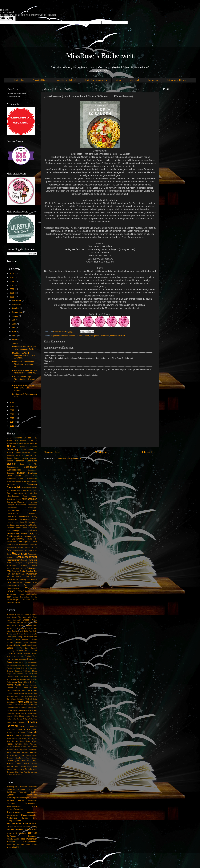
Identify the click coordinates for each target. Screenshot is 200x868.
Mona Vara (11, 723)
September (17, 312)
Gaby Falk (20, 668)
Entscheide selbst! (15, 479)
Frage (24, 481)
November (17, 304)
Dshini (26, 476)
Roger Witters (32, 741)
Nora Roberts (24, 729)
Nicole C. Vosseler (29, 727)
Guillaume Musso (30, 671)
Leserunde (11, 516)
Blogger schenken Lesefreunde (22, 461)
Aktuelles (23, 447)
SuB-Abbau (32, 568)
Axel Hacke (24, 631)
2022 (12, 289)
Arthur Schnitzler (13, 631)
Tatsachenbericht (13, 839)
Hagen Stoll (11, 674)
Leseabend (33, 505)
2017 (12, 410)
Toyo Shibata (20, 766)
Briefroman (20, 789)
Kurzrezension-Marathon (15, 502)
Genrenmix (11, 803)
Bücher (21, 473)
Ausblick (34, 447)
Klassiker (25, 818)
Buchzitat (10, 473)
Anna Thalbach (18, 625)
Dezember (17, 300)
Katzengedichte (12, 815)
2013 (12, 426)
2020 (12, 297)
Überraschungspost (14, 603)
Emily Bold (23, 659)
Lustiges (10, 827)
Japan (25, 496)
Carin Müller (27, 637)
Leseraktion (32, 514)
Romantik (25, 560)
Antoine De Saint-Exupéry (16, 628)
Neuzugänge (25, 542)
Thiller (22, 839)
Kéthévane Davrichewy (15, 705)
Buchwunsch (33, 470)
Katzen (34, 496)
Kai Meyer (29, 693)
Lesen (34, 510)
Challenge (33, 473)
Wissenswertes (13, 588)
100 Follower (21, 441)
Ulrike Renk (32, 766)
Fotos (19, 481)
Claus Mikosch (32, 645)
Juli (14, 320)
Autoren (23, 450)
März (15, 335)
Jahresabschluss (13, 496)
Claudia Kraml (20, 645)
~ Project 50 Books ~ (40, 80)
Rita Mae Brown (18, 741)
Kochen (72, 336)
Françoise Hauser (24, 665)
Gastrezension (32, 481)
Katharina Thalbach (25, 699)
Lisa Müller (22, 710)
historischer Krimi (14, 847)
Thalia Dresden (26, 571)
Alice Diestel (12, 617)
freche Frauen (31, 845)
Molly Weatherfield (30, 719)
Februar (16, 339)
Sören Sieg (26, 761)
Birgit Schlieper (25, 634)
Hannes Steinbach (24, 674)
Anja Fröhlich (18, 623)
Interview (33, 493)
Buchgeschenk (13, 467)
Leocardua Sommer (19, 708)
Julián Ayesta (19, 693)
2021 (12, 293)
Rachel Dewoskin (18, 738)
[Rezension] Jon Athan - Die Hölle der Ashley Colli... (24, 348)
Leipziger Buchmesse (16, 505)
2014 (12, 422)
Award (35, 453)
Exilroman (33, 798)
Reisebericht (21, 833)
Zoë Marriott (17, 775)
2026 (12, 274)
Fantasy (10, 800)
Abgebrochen (24, 443)
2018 (12, 406)
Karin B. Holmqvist (21, 696)
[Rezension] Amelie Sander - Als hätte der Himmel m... (24, 372)
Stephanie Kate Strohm (27, 758)
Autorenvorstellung (23, 453)
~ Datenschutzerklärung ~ (176, 80)
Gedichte (21, 800)
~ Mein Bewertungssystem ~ (96, 80)
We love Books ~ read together (22, 577)
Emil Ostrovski (12, 659)
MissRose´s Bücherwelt (100, 56)
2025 (12, 277)
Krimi (35, 818)
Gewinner (32, 484)
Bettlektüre (20, 455)
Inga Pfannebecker (59, 336)
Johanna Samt (12, 688)
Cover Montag (14, 476)
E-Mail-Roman (31, 795)
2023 (12, 285)
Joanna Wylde (14, 685)
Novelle (28, 829)
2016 (12, 414)
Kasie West (33, 696)
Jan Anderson (21, 679)
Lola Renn (10, 713)
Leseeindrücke (12, 508)
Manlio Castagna (31, 713)
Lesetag (34, 516)
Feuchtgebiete (12, 481)
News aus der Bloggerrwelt (18, 545)
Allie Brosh (33, 617)
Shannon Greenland (29, 752)
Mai (14, 328)
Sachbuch (33, 836)
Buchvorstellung (14, 470)
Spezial (34, 565)
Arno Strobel (32, 628)
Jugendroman (14, 812)
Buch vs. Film (29, 464)
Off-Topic (34, 547)
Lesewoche (12, 519)
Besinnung (10, 455)
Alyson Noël (11, 620)
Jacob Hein (28, 677)
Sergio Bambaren (13, 752)
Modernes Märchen (22, 827)
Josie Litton (33, 688)
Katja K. (14, 702)
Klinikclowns (11, 499)
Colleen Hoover (15, 648)
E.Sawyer (27, 653)
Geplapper (11, 484)
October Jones (19, 732)
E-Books (34, 476)
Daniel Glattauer (26, 651)
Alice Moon (22, 617)
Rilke (8, 741)
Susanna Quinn (13, 761)
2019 (12, 402)
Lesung (10, 522)
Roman (32, 833)
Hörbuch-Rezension (15, 809)
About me (33, 443)
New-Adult (19, 829)
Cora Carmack (31, 648)
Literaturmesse (31, 522)
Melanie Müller (12, 716)
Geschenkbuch (31, 803)
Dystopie (11, 795)
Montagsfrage (13, 533)
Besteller (23, 787)
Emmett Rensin (19, 662)
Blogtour (11, 464)
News (35, 542)
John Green (23, 688)
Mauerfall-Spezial (14, 528)
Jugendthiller (32, 812)
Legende (34, 502)
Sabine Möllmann (13, 747)
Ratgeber (95, 336)
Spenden (24, 565)
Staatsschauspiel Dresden (16, 568)
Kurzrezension (83, 336)
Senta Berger (32, 750)
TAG (9, 571)
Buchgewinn (31, 467)
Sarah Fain (26, 747)
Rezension (104, 336)
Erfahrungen (12, 798)
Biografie (11, 789)
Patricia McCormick (24, 736)
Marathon (34, 525)
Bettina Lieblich (12, 634)
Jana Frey (17, 682)
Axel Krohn (33, 631)
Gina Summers (31, 668)
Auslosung (12, 449)
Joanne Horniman (30, 685)
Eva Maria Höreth (31, 662)
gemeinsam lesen (15, 594)
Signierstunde (12, 565)
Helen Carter (19, 677)
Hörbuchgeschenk (20, 493)
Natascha (21, 723)
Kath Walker (11, 699)
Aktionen (11, 446)
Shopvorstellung (31, 563)
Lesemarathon (13, 511)
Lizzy (18, 525)
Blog (27, 455)
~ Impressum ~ (153, 80)
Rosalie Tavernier (14, 744)
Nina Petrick (12, 729)
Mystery (34, 827)
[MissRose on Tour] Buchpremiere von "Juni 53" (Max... (23, 355)
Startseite (101, 452)
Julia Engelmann (13, 691)
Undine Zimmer (13, 769)
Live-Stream (11, 525)
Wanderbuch (31, 574)
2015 (12, 418)
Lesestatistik (23, 516)
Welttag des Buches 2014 (25, 582)
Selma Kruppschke (20, 750)
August (16, 316)
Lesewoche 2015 (29, 519)
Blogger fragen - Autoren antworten (22, 458)
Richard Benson (31, 738)
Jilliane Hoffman (30, 682)
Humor (33, 806)
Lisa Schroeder (32, 710)
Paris (9, 550)
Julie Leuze (27, 691)
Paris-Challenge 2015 (20, 550)
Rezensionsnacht (14, 560)
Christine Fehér (21, 642)
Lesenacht (12, 513)
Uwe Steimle (26, 769)
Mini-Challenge (13, 531)
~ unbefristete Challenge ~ (67, 80)
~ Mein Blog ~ (19, 80)
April (14, 332)
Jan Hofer (30, 679)
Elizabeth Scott (31, 656)
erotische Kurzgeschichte (22, 842)
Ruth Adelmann (31, 744)
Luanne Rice (19, 713)
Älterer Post (149, 452)
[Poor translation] (11, 18)
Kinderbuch (12, 818)
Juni (14, 324)
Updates (22, 574)
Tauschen (15, 571)
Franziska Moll (12, 665)
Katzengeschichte (29, 815)
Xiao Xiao (19, 772)
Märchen (10, 829)
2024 (12, 281)
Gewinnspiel (13, 487)
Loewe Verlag (25, 525)
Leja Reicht (29, 705)
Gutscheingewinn (27, 488)
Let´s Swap (19, 522)
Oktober (16, 308)
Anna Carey (28, 623)
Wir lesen (31, 585)
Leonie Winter (32, 708)
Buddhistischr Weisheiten (17, 792)
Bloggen (34, 455)
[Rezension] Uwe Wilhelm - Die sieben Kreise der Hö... (24, 364)
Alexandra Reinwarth (29, 614)
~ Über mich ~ (135, 80)
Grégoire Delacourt (14, 671)
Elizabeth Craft (18, 656)
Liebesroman (30, 823)
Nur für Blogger (24, 547)
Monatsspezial (32, 531)
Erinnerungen (24, 798)
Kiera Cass (24, 702)
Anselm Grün (32, 625)
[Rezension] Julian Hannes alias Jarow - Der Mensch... (24, 388)
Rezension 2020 (117, 336)
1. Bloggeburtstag (14, 438)
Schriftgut (18, 563)
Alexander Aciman (13, 614)
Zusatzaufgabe (31, 591)
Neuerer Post (52, 452)
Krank (19, 499)
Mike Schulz (17, 719)
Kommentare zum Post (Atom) (68, 458)
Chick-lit (34, 792)
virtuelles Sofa (30, 600)
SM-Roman (11, 836)
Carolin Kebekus (22, 640)
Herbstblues (22, 490)
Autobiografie (12, 787)
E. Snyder (18, 653)
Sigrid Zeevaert (13, 755)
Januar (15, 343)
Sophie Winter (26, 755)
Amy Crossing (24, 620)
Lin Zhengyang (12, 710)
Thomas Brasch (22, 764)
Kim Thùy (34, 702)
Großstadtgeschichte (14, 806)
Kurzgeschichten (14, 821)
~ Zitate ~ (119, 80)
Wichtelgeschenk (13, 585)
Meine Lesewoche (30, 528)
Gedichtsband (32, 800)
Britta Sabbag (17, 637)
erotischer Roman (15, 844)
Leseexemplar (32, 508)
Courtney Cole (13, 651)
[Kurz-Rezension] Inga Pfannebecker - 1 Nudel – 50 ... (24, 379)
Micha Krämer (25, 716)
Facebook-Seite (31, 479)
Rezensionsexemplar (26, 557)
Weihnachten (13, 579)
